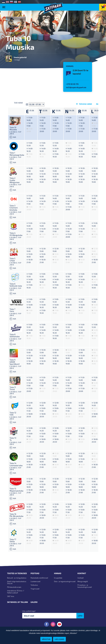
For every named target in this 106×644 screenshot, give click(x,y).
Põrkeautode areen (14, 587)
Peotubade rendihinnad (39, 578)
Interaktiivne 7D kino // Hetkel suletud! (16, 592)
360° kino (11, 596)
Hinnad (58, 573)
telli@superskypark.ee (76, 87)
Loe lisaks (59, 639)
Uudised (80, 578)
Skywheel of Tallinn (17, 602)
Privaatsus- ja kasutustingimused (85, 586)
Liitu (80, 616)
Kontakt (82, 573)
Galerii (34, 602)
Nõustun (46, 639)
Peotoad (35, 573)
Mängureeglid (83, 581)
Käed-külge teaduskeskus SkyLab (17, 582)
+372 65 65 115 (72, 84)
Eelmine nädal (84, 104)
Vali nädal (18, 103)
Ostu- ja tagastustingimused (65, 581)
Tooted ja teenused (17, 573)
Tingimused (35, 589)
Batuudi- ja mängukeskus (17, 578)
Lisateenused (35, 581)
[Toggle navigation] (4, 6)
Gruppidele (58, 578)
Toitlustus (34, 585)
